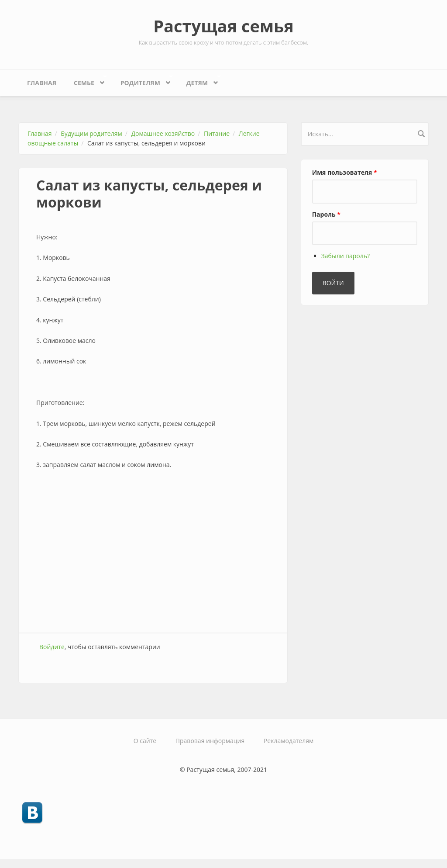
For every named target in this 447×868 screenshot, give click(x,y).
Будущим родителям (91, 133)
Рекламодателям (289, 741)
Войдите (52, 647)
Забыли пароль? (346, 256)
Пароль (326, 214)
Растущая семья (223, 26)
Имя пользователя (345, 172)
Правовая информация (210, 741)
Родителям (143, 81)
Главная (42, 83)
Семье (86, 81)
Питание (217, 133)
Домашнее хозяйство (163, 133)
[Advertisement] (153, 563)
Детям (199, 81)
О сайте (145, 741)
